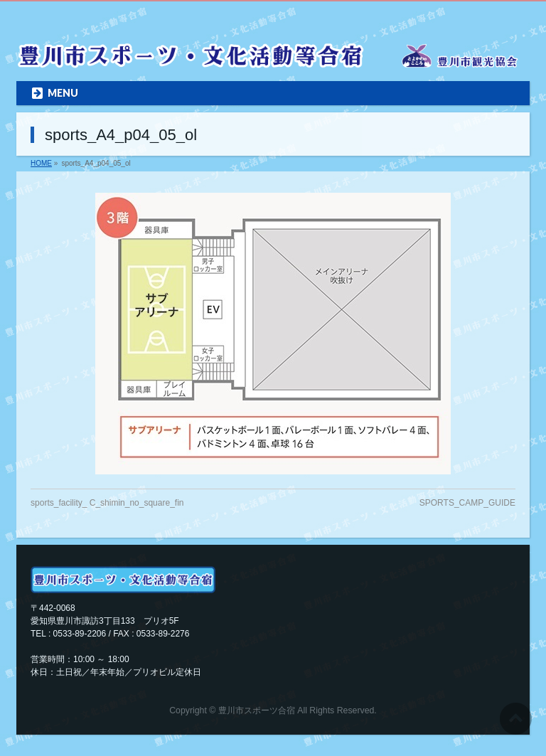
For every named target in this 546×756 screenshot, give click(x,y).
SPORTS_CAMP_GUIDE (467, 503)
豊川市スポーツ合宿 (257, 710)
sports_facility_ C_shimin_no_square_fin (107, 503)
